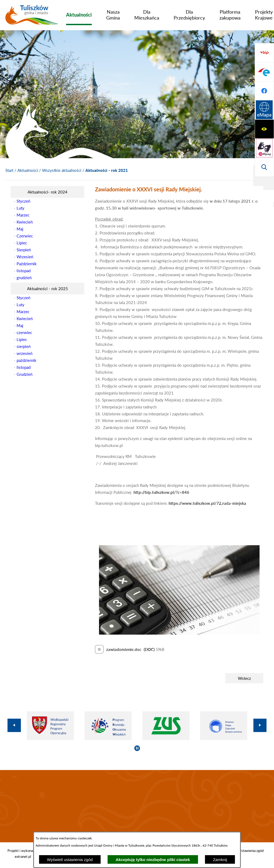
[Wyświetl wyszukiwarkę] (264, 91)
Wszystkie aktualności (62, 170)
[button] (179, 633)
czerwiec (24, 332)
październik (26, 360)
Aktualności (28, 170)
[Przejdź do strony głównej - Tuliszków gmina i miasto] (32, 17)
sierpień (24, 346)
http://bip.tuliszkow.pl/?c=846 (161, 492)
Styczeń (23, 201)
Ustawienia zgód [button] (251, 851)
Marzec (23, 215)
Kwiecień (25, 222)
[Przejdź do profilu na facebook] (264, 148)
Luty (20, 208)
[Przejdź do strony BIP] (264, 110)
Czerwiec (25, 236)
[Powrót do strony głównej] (9, 170)
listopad (24, 271)
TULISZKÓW (137, 806)
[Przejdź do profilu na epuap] (264, 129)
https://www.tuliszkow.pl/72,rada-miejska (207, 503)
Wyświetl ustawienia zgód (70, 860)
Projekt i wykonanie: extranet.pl (23, 854)
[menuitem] (79, 15)
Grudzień (24, 374)
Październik (27, 264)
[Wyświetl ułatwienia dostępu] (264, 53)
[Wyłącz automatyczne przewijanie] (137, 748)
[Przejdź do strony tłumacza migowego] (264, 72)
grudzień (24, 278)
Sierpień (24, 250)
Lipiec (22, 243)
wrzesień (24, 353)
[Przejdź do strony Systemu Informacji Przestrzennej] (264, 167)
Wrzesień (25, 257)
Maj (20, 229)
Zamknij (220, 860)
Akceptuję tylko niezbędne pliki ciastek (153, 860)
